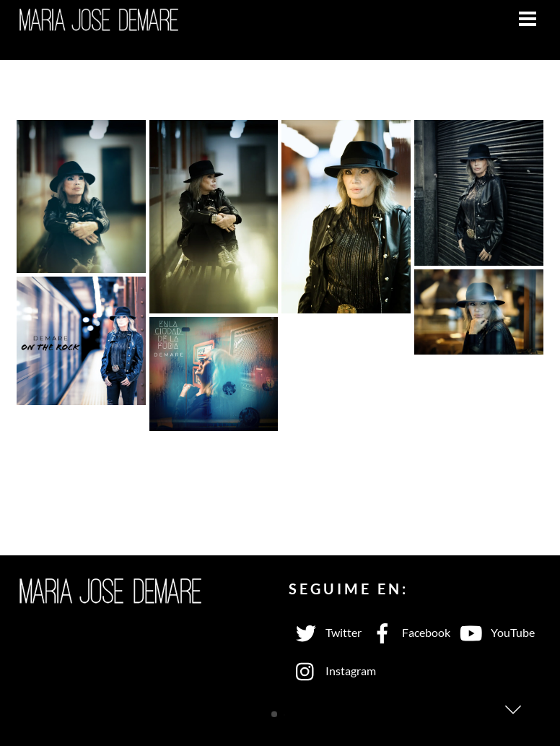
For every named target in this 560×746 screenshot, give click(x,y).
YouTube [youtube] (494, 632)
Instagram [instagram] (332, 671)
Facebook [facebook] (408, 632)
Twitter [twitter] (325, 632)
